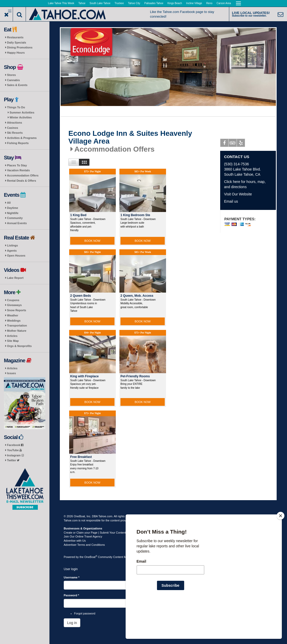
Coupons (13, 300)
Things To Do (16, 107)
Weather (13, 315)
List (74, 162)
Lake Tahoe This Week (61, 3)
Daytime (13, 208)
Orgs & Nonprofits (19, 346)
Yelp (241, 144)
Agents (12, 251)
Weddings (14, 321)
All (9, 203)
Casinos (13, 128)
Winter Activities (21, 117)
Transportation (17, 325)
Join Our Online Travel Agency (83, 536)
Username (72, 577)
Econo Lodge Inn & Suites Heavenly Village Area (130, 137)
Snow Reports (17, 310)
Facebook (15, 445)
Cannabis (13, 80)
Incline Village (194, 3)
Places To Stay (17, 165)
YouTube (14, 450)
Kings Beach (175, 3)
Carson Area (224, 3)
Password (71, 595)
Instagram (15, 455)
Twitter (13, 460)
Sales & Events (17, 85)
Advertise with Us (75, 541)
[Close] (281, 549)
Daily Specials (17, 43)
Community (15, 218)
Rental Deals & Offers (21, 181)
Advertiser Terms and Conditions (84, 545)
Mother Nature (17, 331)
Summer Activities (22, 112)
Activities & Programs (22, 138)
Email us (231, 201)
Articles (12, 336)
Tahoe (82, 3)
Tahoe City (134, 3)
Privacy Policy (168, 516)
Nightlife (13, 213)
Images (84, 162)
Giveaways (14, 305)
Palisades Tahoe (154, 3)
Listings (12, 245)
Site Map (13, 341)
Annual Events (17, 223)
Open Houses (16, 256)
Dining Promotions (20, 47)
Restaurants (15, 37)
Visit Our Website (238, 194)
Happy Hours (16, 53)
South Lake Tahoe (100, 3)
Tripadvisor (233, 144)
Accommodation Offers (23, 175)
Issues (11, 373)
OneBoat (91, 557)
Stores (11, 75)
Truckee (119, 3)
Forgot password (85, 613)
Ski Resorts (15, 133)
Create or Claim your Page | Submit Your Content (95, 533)
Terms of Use (148, 516)
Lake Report (15, 278)
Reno (209, 3)
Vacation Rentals (18, 170)
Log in (72, 623)
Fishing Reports (18, 143)
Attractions (15, 123)
